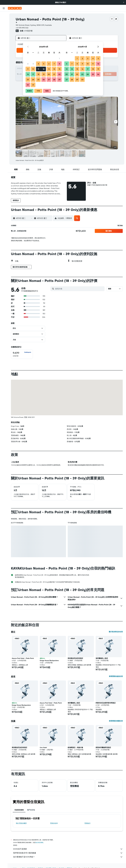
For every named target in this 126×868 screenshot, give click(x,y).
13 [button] (49, 69)
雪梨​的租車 (54, 823)
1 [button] (59, 58)
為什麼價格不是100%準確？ (68, 857)
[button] (124, 2)
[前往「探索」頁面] (4, 35)
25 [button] (38, 80)
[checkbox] (22, 354)
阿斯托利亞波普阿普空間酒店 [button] (106, 703)
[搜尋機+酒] (4, 29)
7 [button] (54, 64)
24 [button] (33, 80)
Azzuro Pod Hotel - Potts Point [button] (23, 658)
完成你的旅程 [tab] (19, 810)
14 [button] (54, 69)
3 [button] (33, 64)
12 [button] (44, 69)
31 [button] (33, 85)
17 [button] (33, 74)
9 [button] (28, 69)
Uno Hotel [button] (43, 747)
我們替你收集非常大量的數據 (68, 853)
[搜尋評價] (79, 289)
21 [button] (54, 74)
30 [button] (28, 85)
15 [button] (59, 69)
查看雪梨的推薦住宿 (116, 721)
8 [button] (59, 64)
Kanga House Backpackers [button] (49, 660)
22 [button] (59, 74)
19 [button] (44, 74)
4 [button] (38, 64)
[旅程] (4, 51)
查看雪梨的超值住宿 (116, 676)
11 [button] (38, 69)
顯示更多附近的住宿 (116, 632)
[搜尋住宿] (4, 20)
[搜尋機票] (4, 15)
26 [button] (44, 80)
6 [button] (49, 64)
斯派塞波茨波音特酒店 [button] (75, 658)
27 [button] (49, 80)
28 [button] (54, 80)
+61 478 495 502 (22, 28)
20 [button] (49, 74)
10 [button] (33, 69)
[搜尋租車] (4, 24)
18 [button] (38, 74)
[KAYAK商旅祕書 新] (4, 44)
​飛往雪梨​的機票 (21, 823)
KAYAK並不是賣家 (68, 849)
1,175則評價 (28, 31)
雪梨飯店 (87, 823)
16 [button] (28, 74)
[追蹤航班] (4, 40)
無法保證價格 (39, 842)
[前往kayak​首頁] (15, 8)
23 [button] (28, 80)
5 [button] (44, 64)
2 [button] (28, 64)
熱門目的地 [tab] (31, 810)
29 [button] (59, 80)
